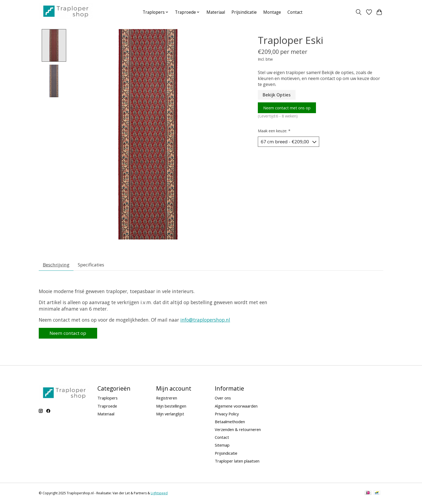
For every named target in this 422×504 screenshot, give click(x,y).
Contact (295, 12)
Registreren (167, 399)
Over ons (223, 399)
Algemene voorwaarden (236, 407)
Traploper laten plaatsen (237, 462)
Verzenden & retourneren (238, 431)
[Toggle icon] (359, 12)
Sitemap (222, 447)
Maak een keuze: (274, 131)
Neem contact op (70, 334)
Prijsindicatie (244, 12)
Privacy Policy (227, 415)
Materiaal (216, 12)
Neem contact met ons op (287, 108)
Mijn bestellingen (171, 407)
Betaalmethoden (230, 423)
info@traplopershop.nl (205, 321)
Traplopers (108, 399)
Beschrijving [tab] (57, 265)
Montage (272, 12)
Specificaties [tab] (92, 265)
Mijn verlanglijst (170, 415)
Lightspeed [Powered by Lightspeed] (159, 495)
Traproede (107, 407)
